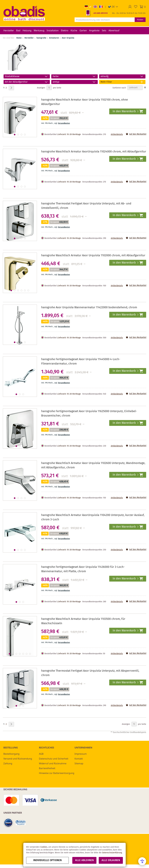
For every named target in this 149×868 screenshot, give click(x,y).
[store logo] (24, 13)
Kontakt (79, 759)
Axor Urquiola (68, 38)
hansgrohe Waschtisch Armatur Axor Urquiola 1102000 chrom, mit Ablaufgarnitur (93, 255)
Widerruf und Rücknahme (53, 763)
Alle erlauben (111, 860)
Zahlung (8, 763)
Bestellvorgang (11, 754)
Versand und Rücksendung (18, 759)
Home (19, 38)
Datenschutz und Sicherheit (54, 759)
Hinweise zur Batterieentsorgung (57, 773)
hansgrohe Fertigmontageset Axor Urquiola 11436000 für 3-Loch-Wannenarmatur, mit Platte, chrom (83, 569)
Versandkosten (64, 123)
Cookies (44, 847)
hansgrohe (42, 38)
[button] (113, 7)
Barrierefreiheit (47, 768)
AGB (41, 754)
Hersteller (29, 38)
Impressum (81, 754)
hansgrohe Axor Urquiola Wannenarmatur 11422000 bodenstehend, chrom (89, 307)
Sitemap (79, 763)
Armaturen (54, 38)
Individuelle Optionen (47, 860)
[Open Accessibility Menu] (142, 861)
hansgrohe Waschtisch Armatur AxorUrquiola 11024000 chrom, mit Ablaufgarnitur (94, 152)
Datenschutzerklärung (112, 853)
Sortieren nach (119, 88)
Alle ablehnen (84, 860)
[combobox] (105, 20)
